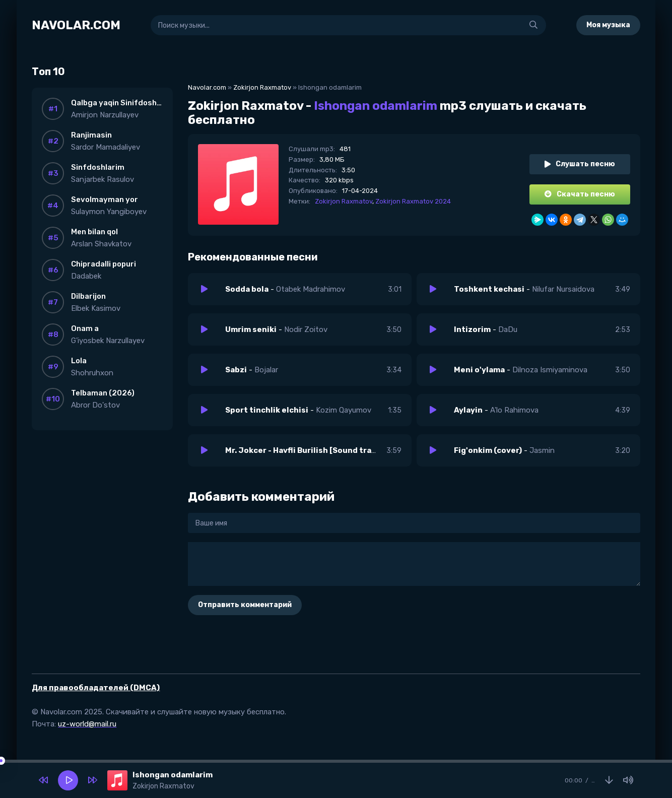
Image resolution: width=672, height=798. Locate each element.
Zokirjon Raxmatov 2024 (413, 201)
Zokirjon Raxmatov (262, 87)
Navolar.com (207, 87)
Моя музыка (608, 25)
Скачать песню (580, 194)
